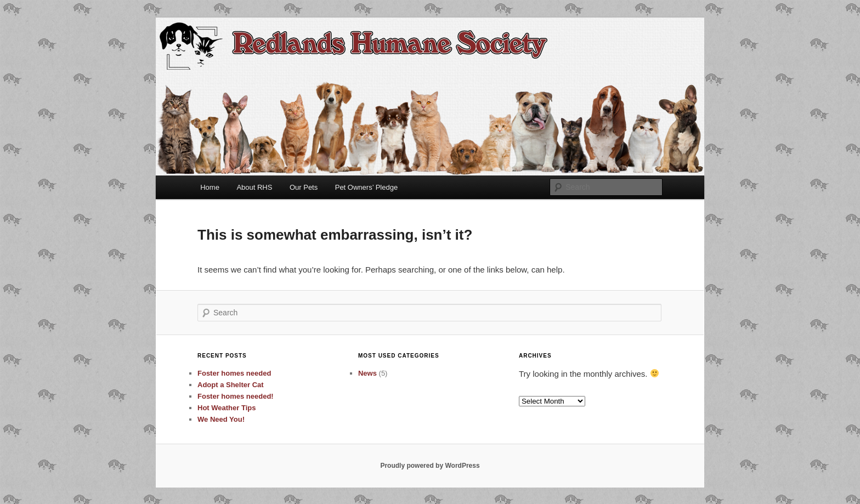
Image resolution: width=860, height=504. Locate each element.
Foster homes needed (234, 373)
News (367, 373)
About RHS (254, 187)
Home (210, 187)
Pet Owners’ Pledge (366, 187)
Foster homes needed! (236, 396)
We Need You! (221, 419)
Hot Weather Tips (227, 408)
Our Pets (304, 187)
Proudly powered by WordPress (430, 466)
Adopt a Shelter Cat (231, 385)
